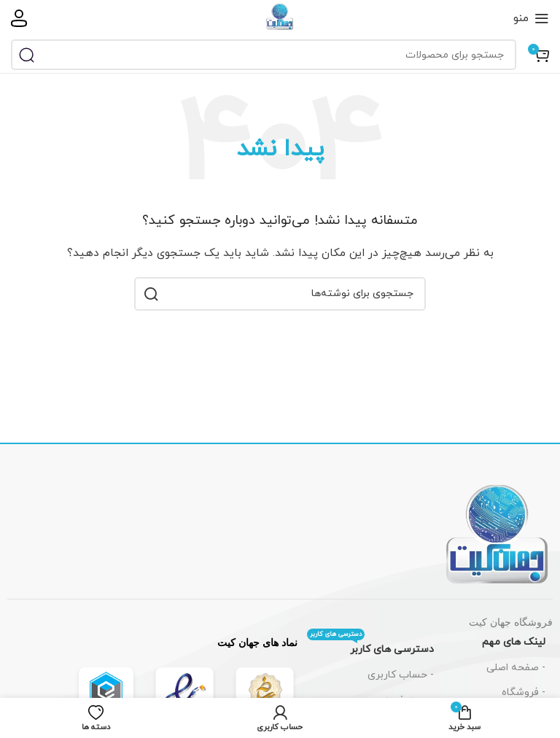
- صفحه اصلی (516, 668)
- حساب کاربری (401, 675)
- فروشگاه (524, 692)
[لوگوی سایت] (280, 17)
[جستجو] (264, 55)
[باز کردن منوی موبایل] (531, 18)
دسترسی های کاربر (370, 647)
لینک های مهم (514, 642)
